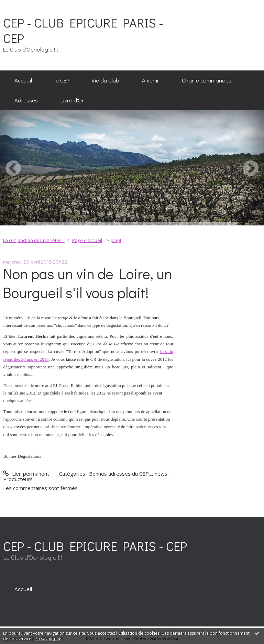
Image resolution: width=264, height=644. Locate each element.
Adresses (26, 100)
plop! (116, 240)
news (161, 474)
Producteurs (18, 479)
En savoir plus (49, 639)
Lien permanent (26, 474)
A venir (151, 80)
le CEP (62, 80)
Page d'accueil (87, 240)
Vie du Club (105, 80)
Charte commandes (207, 80)
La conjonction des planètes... (34, 240)
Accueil (23, 80)
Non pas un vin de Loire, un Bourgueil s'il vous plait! (88, 283)
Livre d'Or (72, 100)
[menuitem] (23, 80)
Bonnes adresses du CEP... (120, 474)
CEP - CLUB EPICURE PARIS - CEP (83, 30)
